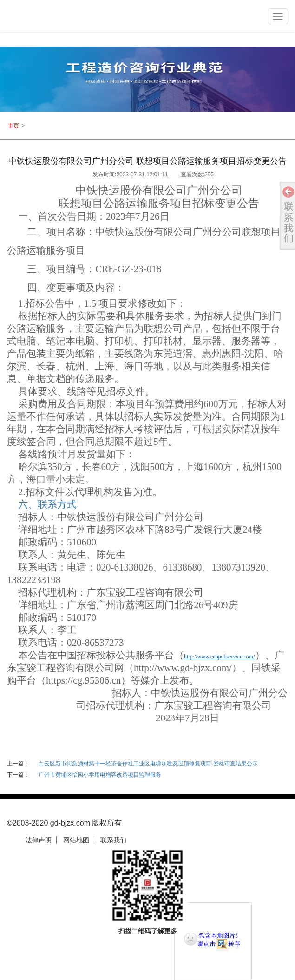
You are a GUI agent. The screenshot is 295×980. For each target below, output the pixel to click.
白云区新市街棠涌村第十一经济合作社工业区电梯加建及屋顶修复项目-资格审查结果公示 (148, 764)
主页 (13, 126)
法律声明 (39, 840)
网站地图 (76, 840)
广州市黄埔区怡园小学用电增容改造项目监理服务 (100, 775)
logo (49, 18)
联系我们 (113, 840)
